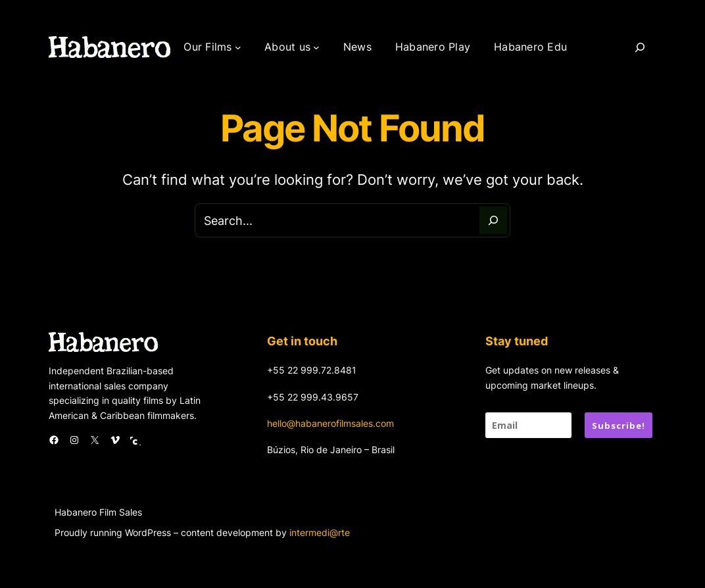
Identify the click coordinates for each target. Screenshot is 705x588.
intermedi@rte (320, 532)
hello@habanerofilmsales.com (330, 423)
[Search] (640, 47)
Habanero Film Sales (98, 512)
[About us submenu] (316, 47)
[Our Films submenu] (238, 47)
